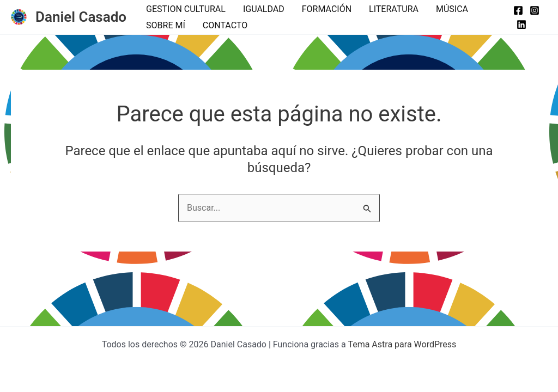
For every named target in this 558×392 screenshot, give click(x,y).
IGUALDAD (264, 9)
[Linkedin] (521, 24)
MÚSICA (452, 9)
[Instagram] (535, 10)
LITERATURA (394, 9)
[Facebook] (518, 10)
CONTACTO (225, 25)
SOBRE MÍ (166, 25)
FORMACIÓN (327, 9)
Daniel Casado (81, 17)
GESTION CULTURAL (186, 9)
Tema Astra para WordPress (402, 344)
